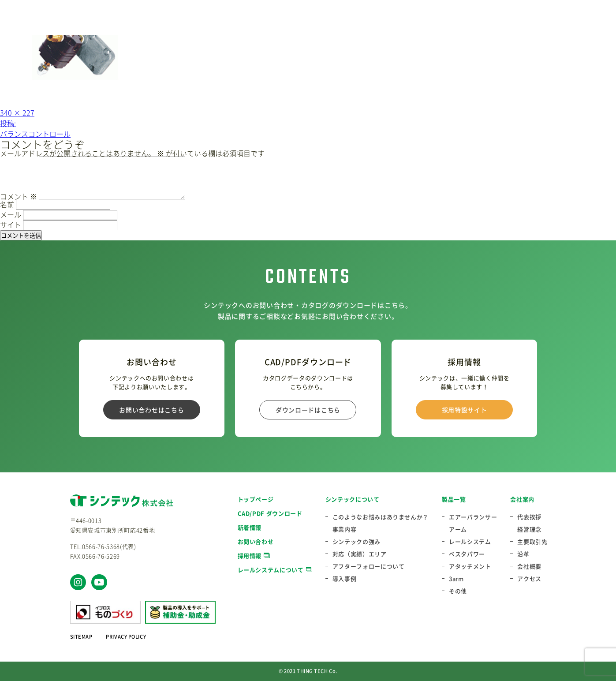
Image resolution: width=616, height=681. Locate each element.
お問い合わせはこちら (151, 410)
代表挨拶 (529, 517)
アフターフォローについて (369, 566)
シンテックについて (353, 499)
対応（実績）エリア (360, 554)
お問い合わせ (256, 541)
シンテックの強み (357, 542)
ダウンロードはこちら (308, 410)
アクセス (529, 579)
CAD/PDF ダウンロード (270, 513)
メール (11, 214)
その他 (458, 591)
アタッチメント (470, 566)
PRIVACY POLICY (126, 637)
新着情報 (250, 527)
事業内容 (345, 529)
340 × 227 (17, 112)
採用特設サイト (465, 410)
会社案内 (522, 499)
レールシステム (470, 542)
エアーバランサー (473, 517)
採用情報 (250, 556)
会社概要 (529, 566)
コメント (19, 196)
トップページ (256, 499)
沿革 (523, 554)
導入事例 (345, 579)
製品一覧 (454, 499)
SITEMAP (81, 637)
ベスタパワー (467, 554)
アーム (458, 529)
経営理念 (529, 529)
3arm (456, 579)
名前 (7, 204)
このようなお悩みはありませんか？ (381, 517)
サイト (11, 225)
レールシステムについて (271, 570)
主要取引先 (532, 542)
